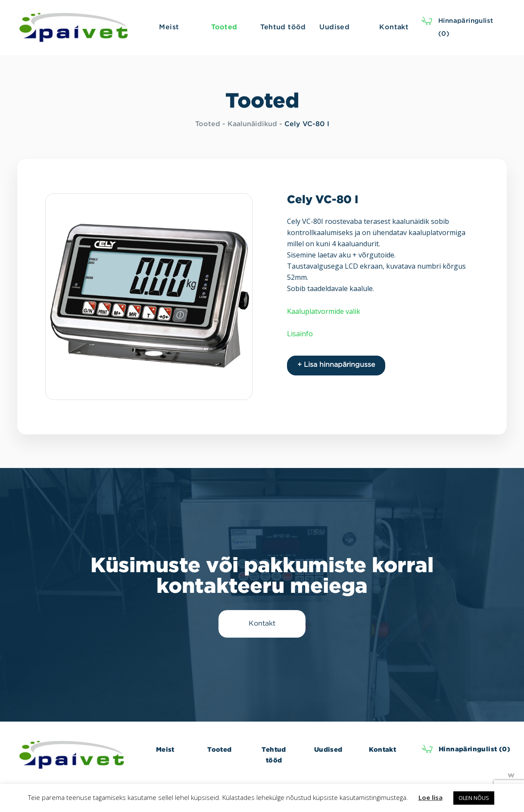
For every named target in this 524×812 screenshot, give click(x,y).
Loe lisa (430, 797)
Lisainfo (300, 334)
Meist (165, 749)
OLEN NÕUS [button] (474, 798)
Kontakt (382, 749)
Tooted (208, 124)
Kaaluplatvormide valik (324, 311)
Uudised (328, 749)
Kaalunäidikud (252, 124)
